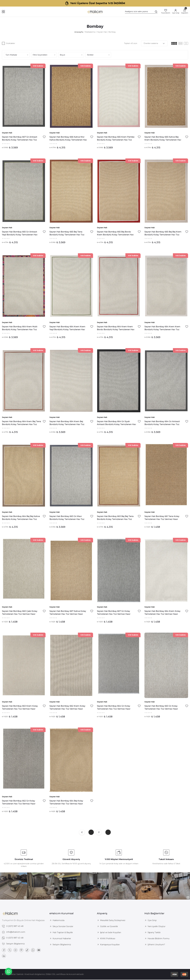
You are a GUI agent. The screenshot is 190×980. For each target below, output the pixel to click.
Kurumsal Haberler (62, 939)
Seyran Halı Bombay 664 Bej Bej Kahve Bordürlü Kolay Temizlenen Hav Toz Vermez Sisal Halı (21, 518)
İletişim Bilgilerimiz (62, 945)
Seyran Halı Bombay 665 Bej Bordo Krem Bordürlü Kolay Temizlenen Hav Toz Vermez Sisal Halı (115, 233)
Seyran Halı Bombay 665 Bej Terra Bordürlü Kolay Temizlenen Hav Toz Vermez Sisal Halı (67, 233)
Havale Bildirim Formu (158, 939)
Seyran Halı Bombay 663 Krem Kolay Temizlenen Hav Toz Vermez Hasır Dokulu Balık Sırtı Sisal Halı (20, 708)
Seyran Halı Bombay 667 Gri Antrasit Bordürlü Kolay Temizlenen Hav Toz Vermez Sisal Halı (20, 139)
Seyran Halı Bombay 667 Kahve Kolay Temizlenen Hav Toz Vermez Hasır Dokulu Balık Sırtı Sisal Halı (68, 613)
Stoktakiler (11, 43)
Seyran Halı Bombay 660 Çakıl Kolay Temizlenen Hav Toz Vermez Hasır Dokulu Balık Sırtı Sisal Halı (20, 613)
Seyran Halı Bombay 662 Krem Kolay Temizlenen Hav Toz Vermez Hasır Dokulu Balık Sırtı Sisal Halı (67, 708)
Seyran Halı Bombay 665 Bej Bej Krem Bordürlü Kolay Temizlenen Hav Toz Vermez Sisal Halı (163, 233)
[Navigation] (3, 12)
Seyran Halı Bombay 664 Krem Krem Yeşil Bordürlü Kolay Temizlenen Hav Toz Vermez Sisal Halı (67, 328)
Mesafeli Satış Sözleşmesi (113, 920)
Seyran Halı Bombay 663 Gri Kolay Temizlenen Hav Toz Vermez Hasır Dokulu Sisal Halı (161, 708)
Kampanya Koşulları (110, 945)
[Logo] (95, 12)
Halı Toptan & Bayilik (63, 932)
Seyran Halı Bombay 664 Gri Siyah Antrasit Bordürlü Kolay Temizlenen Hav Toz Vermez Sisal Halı (116, 423)
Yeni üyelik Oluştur (156, 926)
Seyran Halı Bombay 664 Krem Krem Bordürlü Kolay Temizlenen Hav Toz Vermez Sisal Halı (162, 328)
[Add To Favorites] (44, 137)
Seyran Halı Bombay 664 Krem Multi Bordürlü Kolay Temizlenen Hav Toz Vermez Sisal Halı (20, 328)
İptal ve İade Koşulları (111, 932)
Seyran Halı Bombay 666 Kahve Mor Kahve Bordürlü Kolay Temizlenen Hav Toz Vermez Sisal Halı (68, 139)
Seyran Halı (7, 133)
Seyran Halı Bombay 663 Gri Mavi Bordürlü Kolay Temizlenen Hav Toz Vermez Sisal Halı (67, 518)
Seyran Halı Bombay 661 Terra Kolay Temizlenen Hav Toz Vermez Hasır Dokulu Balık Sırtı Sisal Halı (162, 518)
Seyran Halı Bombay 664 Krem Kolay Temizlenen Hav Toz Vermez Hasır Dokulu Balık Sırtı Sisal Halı (162, 613)
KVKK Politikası (108, 939)
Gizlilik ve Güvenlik (109, 926)
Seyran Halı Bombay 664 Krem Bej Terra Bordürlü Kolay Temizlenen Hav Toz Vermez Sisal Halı (21, 423)
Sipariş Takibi (154, 932)
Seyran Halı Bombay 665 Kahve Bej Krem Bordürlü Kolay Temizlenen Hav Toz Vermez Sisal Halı (163, 139)
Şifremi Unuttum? (156, 945)
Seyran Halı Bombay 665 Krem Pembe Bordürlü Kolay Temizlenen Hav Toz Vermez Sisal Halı (116, 139)
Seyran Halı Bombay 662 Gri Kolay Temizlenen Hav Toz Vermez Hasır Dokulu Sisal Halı (19, 802)
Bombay (112, 32)
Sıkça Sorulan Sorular (63, 926)
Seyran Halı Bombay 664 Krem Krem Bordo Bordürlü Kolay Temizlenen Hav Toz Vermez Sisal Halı (116, 328)
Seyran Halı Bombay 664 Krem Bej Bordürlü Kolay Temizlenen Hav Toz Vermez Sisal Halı (67, 423)
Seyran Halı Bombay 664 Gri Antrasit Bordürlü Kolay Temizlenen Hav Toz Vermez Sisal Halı (162, 423)
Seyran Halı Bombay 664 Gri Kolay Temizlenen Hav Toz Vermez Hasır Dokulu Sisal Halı (114, 708)
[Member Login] (176, 12)
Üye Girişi (152, 920)
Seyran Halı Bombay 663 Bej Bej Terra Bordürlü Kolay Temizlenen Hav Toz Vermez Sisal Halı (115, 518)
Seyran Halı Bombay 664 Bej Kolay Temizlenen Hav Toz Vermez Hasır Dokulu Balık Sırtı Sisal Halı (66, 802)
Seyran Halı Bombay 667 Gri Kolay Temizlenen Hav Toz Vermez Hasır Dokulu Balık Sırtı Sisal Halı (114, 613)
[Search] (141, 12)
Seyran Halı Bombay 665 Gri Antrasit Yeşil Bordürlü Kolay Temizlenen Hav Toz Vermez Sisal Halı (20, 233)
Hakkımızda (59, 920)
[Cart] (185, 12)
